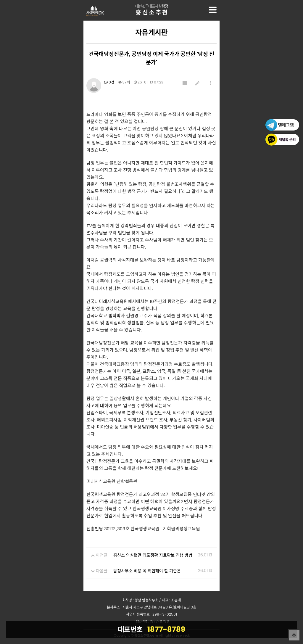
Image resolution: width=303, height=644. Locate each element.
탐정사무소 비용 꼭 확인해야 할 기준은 (147, 571)
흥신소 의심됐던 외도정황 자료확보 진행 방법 (153, 555)
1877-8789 (151, 629)
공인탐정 (204, 114)
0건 (109, 82)
